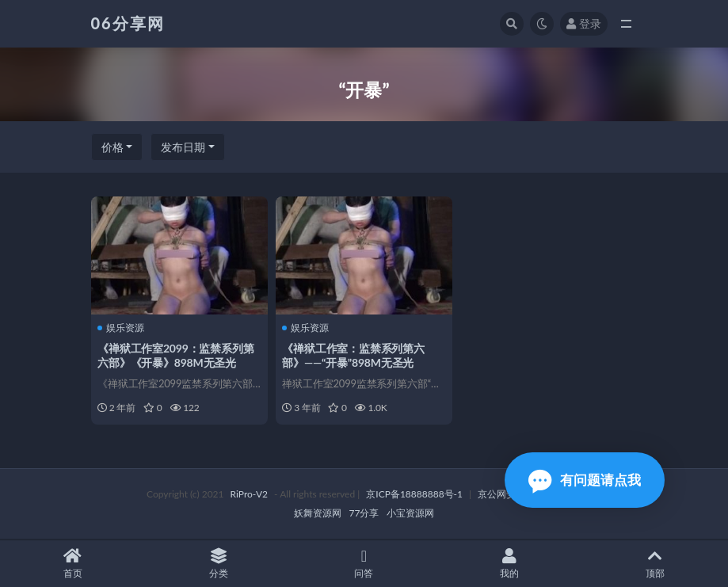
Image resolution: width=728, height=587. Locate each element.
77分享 (364, 514)
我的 (509, 564)
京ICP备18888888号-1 (414, 495)
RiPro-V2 (249, 495)
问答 (364, 564)
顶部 (655, 564)
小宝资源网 (410, 514)
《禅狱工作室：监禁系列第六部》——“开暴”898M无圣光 (354, 355)
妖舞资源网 (318, 514)
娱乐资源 (122, 327)
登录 (584, 23)
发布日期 (183, 147)
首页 (73, 564)
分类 (219, 564)
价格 (112, 147)
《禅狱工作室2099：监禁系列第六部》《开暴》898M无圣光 (177, 355)
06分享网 (128, 23)
